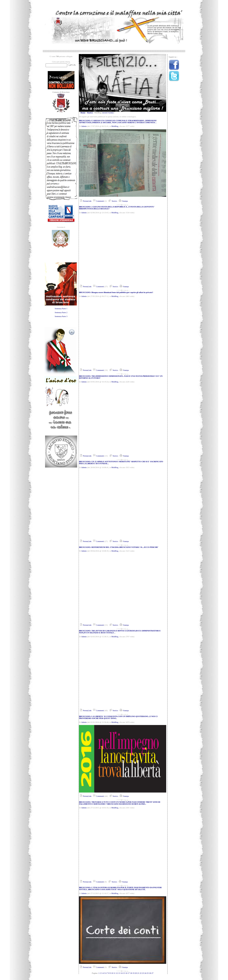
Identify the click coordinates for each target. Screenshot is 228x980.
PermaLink (85, 201)
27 (153, 973)
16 (126, 973)
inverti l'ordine (108, 113)
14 (122, 973)
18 (131, 973)
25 (148, 973)
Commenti (98, 201)
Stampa (123, 201)
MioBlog (115, 126)
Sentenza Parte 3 (61, 316)
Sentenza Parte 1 (61, 309)
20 (136, 973)
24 (145, 973)
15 (124, 973)
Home (83, 113)
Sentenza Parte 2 (61, 312)
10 (112, 973)
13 (119, 973)
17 (129, 973)
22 (141, 973)
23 (143, 973)
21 (138, 973)
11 (115, 973)
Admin (84, 126)
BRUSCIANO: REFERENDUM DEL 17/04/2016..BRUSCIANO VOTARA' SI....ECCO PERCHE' (119, 547)
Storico (90, 113)
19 (134, 973)
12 (117, 973)
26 (150, 973)
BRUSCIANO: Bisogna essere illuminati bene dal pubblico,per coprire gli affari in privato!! (116, 292)
